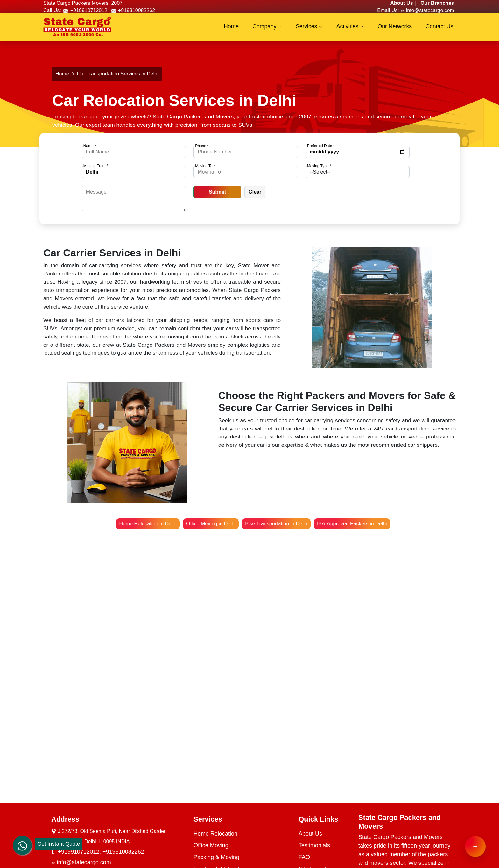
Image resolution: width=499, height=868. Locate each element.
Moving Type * (319, 166)
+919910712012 (88, 10)
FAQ (304, 857)
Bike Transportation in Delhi (276, 524)
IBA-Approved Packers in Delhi (352, 524)
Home (247, 28)
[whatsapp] (22, 844)
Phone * (202, 146)
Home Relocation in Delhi (148, 524)
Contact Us (441, 28)
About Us (310, 834)
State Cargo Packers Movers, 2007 (83, 3)
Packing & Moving (216, 857)
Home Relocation (215, 834)
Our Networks (399, 28)
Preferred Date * (321, 146)
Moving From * (96, 166)
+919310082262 (136, 10)
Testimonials (314, 845)
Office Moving (211, 845)
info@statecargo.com (429, 10)
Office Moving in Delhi (211, 524)
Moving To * (205, 166)
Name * (90, 146)
